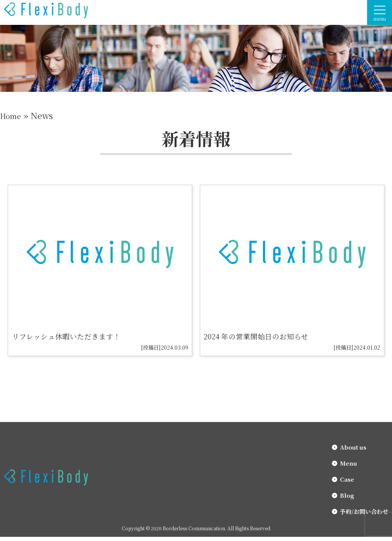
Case (347, 483)
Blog (347, 499)
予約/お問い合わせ (364, 516)
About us (353, 451)
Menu (349, 467)
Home (12, 115)
